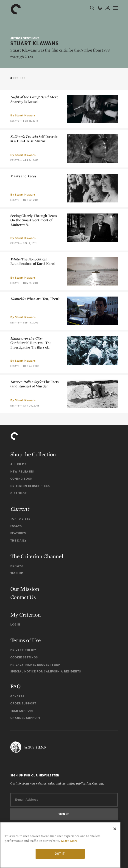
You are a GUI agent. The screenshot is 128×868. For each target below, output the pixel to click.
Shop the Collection (33, 454)
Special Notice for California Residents (46, 671)
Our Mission (25, 589)
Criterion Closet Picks (30, 486)
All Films (18, 464)
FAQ (15, 686)
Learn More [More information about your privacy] (69, 841)
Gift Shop (19, 493)
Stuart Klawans (25, 115)
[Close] (115, 829)
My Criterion (26, 615)
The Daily (18, 541)
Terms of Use (26, 640)
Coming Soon (21, 479)
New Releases (22, 471)
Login (15, 624)
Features (18, 533)
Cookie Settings (24, 657)
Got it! (60, 854)
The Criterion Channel (37, 556)
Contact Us (23, 597)
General (18, 696)
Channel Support (25, 718)
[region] (60, 845)
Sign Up (17, 573)
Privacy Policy (23, 650)
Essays (15, 121)
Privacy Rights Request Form (36, 665)
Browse (17, 566)
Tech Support (22, 711)
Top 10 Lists (20, 519)
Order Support (23, 703)
